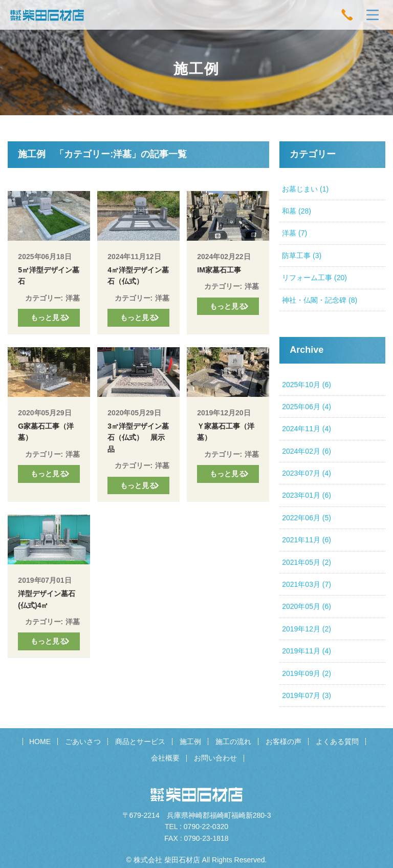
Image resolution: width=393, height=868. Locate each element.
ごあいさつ (83, 742)
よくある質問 (337, 742)
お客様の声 (283, 742)
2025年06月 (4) (307, 407)
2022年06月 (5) (307, 518)
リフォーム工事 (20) (314, 278)
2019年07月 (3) (307, 695)
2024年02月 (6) (307, 451)
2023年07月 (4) (307, 473)
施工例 (190, 742)
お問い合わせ (215, 758)
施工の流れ (233, 742)
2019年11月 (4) (307, 651)
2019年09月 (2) (307, 673)
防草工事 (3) (302, 256)
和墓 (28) (297, 211)
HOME (40, 742)
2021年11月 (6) (307, 540)
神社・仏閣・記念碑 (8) (320, 300)
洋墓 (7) (294, 233)
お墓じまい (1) (305, 189)
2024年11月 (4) (307, 429)
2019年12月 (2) (307, 629)
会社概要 (165, 758)
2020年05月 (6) (307, 606)
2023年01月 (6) (307, 495)
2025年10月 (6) (307, 385)
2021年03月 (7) (307, 584)
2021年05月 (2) (307, 562)
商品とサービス (140, 742)
